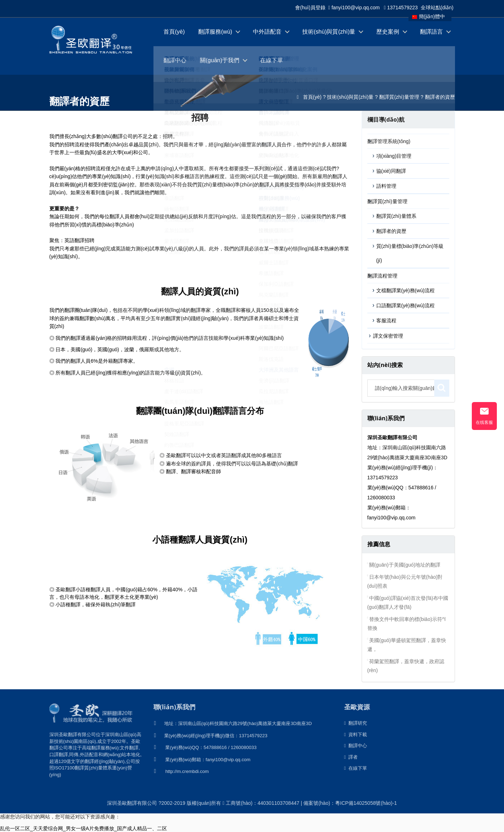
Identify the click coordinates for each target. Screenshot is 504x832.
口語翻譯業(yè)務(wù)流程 (405, 305)
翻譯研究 (356, 723)
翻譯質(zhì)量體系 (396, 216)
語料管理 (386, 186)
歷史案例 (388, 32)
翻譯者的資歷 (440, 97)
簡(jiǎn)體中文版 (429, 17)
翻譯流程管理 (382, 276)
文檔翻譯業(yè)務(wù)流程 (405, 290)
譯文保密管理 (388, 336)
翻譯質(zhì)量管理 (399, 97)
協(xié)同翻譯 (391, 171)
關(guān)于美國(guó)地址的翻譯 (405, 565)
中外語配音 (267, 32)
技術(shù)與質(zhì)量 (329, 32)
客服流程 (386, 320)
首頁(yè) (174, 32)
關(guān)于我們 (220, 60)
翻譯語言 (431, 32)
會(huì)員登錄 (310, 8)
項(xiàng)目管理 (394, 156)
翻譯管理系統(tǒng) (389, 141)
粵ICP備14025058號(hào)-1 (366, 803)
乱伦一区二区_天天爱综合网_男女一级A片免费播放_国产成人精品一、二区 (84, 828)
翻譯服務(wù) (215, 32)
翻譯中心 (175, 60)
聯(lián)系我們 (175, 707)
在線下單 (271, 60)
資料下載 (356, 735)
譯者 (351, 757)
